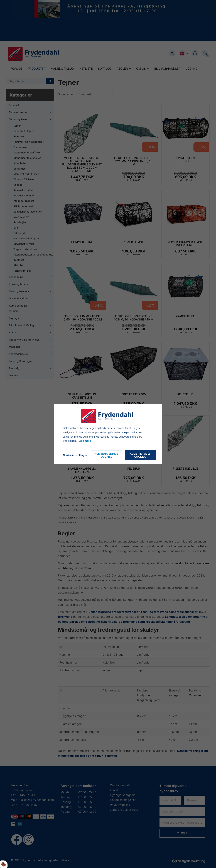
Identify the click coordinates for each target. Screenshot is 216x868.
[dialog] (108, 434)
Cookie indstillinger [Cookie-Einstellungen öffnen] (75, 455)
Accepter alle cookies (140, 455)
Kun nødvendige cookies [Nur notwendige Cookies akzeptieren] (106, 455)
